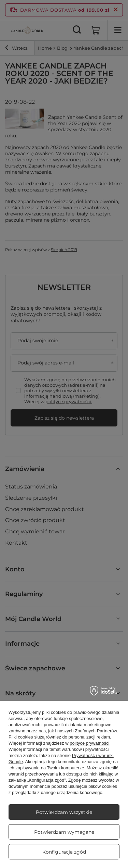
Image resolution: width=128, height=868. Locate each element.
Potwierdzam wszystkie (64, 812)
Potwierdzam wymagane (64, 832)
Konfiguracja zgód (64, 852)
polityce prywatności (89, 743)
